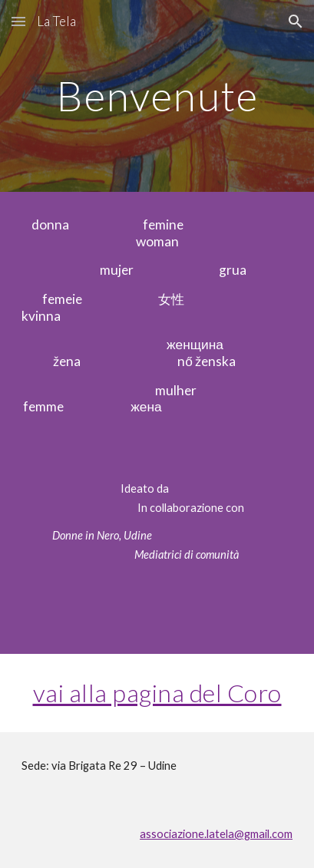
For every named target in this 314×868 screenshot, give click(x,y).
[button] (18, 21)
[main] (157, 96)
